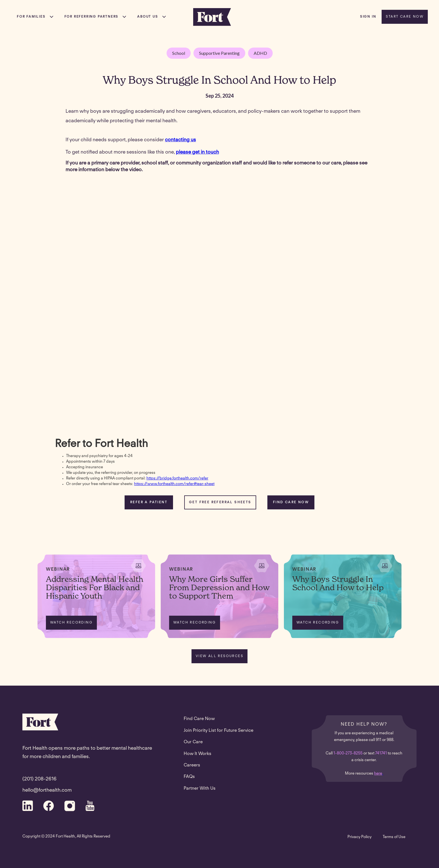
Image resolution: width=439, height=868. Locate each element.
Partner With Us (200, 789)
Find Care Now (199, 719)
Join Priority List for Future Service (219, 731)
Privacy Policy (359, 837)
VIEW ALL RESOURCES (219, 656)
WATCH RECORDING (71, 623)
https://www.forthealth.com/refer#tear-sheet (174, 484)
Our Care (193, 742)
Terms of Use (394, 837)
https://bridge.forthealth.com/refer (177, 479)
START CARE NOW (405, 17)
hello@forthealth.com (47, 791)
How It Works (198, 754)
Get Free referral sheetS (220, 502)
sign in (368, 17)
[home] (212, 17)
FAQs (189, 777)
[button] (35, 17)
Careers (192, 765)
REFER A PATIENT (149, 502)
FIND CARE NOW (291, 502)
